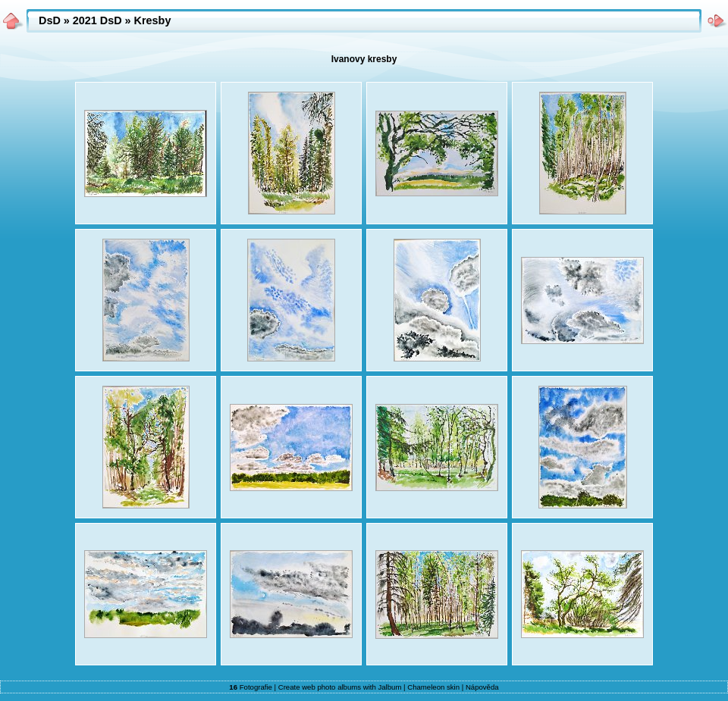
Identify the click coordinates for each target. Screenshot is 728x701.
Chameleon (426, 687)
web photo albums (331, 687)
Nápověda (482, 687)
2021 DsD (97, 20)
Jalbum (389, 687)
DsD (50, 20)
